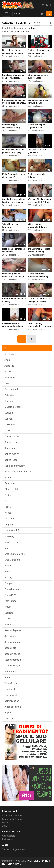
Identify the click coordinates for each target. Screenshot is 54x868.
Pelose (8, 566)
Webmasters (9, 836)
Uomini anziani (12, 701)
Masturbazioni (12, 542)
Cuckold (9, 413)
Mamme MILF (12, 530)
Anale (7, 360)
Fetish (8, 478)
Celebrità (9, 395)
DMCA (5, 822)
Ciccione (9, 401)
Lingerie (9, 525)
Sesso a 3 (9, 624)
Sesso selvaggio (13, 666)
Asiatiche (9, 366)
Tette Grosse (11, 683)
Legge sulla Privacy (12, 819)
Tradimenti (10, 689)
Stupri (7, 677)
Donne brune (11, 442)
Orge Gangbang (12, 560)
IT (51, 5)
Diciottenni (10, 425)
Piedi (7, 572)
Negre (8, 548)
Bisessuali (10, 378)
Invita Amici (8, 839)
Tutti (7, 348)
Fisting (8, 495)
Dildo (7, 430)
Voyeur (8, 713)
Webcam (9, 719)
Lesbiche (9, 519)
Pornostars (10, 601)
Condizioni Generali (12, 816)
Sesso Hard (10, 648)
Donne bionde (12, 436)
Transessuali (11, 695)
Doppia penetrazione (15, 466)
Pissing (8, 577)
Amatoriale (10, 354)
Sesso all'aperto (13, 630)
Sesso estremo (12, 642)
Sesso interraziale (14, 660)
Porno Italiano (12, 589)
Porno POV (10, 595)
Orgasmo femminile (15, 554)
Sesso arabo (11, 636)
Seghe (8, 619)
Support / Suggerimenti (14, 849)
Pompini (9, 583)
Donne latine (11, 448)
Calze (7, 383)
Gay (6, 501)
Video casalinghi (13, 707)
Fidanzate (10, 483)
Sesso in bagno (12, 654)
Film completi (11, 489)
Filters (37, 23)
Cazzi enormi (11, 389)
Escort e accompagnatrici (18, 472)
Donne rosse (11, 460)
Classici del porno (14, 407)
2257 (5, 826)
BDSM (8, 372)
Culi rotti (9, 419)
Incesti (8, 513)
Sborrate (9, 613)
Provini (8, 607)
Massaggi (10, 536)
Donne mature (12, 454)
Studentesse (11, 672)
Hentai (8, 507)
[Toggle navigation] (6, 14)
